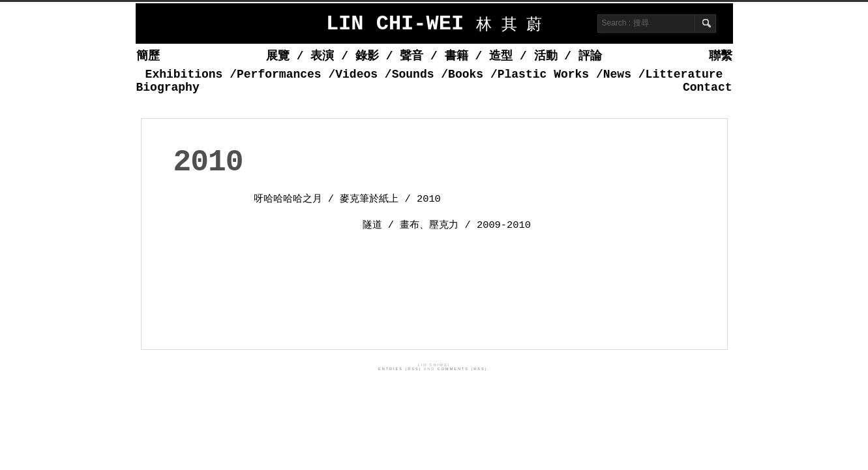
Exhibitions (184, 74)
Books (466, 74)
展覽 (278, 56)
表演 (322, 56)
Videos (356, 74)
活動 (546, 56)
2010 (208, 163)
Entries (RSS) (400, 369)
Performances (279, 74)
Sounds (413, 74)
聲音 (412, 56)
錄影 (367, 56)
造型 (501, 56)
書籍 (456, 56)
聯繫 (721, 56)
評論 (590, 56)
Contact (708, 87)
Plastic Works (543, 74)
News (617, 74)
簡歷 (148, 56)
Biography (168, 87)
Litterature (684, 74)
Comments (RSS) (463, 369)
